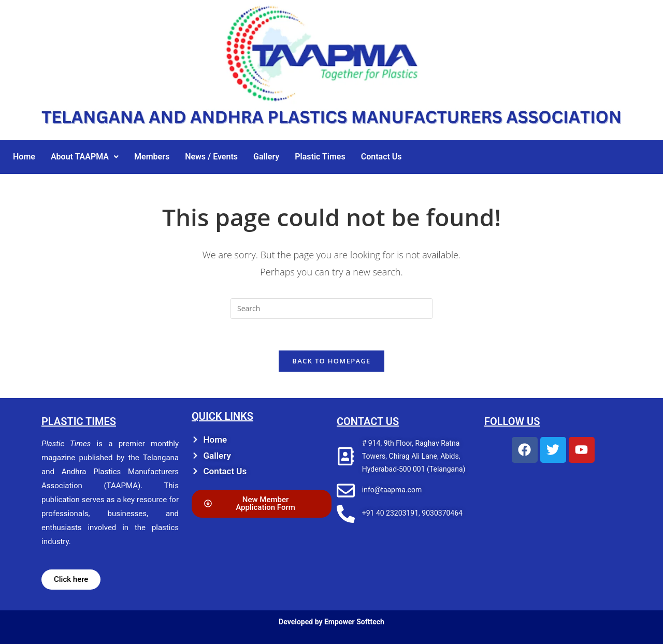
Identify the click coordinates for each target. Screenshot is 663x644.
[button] (85, 157)
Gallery (266, 157)
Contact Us (381, 157)
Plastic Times (320, 157)
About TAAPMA (85, 157)
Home (24, 157)
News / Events (211, 157)
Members (152, 157)
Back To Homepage (331, 361)
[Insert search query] (331, 309)
